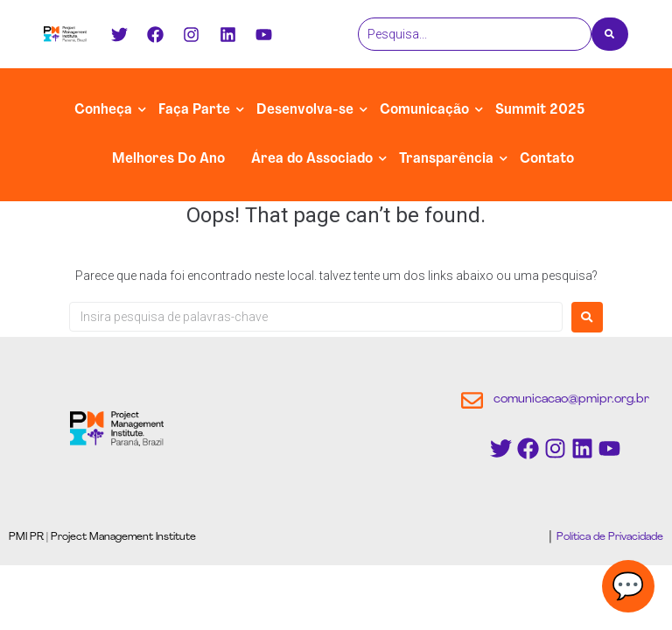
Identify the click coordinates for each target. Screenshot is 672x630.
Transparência (446, 159)
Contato (547, 159)
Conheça (103, 110)
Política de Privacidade (609, 537)
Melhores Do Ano (168, 159)
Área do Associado (312, 159)
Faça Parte (194, 110)
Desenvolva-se (305, 110)
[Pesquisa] (475, 34)
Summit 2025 (540, 110)
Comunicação (424, 110)
